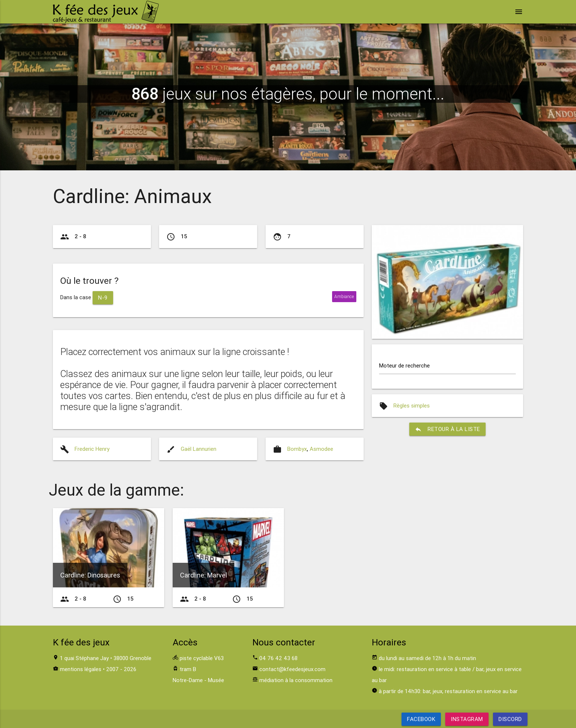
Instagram (467, 719)
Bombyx (297, 449)
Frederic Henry (92, 449)
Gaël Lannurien (199, 449)
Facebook (421, 719)
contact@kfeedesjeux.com (292, 669)
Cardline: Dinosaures (90, 575)
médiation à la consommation (296, 680)
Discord (510, 719)
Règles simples (412, 405)
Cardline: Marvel (204, 575)
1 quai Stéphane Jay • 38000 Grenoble (106, 658)
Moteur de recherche (404, 365)
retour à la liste (447, 429)
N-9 (103, 298)
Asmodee (321, 449)
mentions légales (81, 669)
